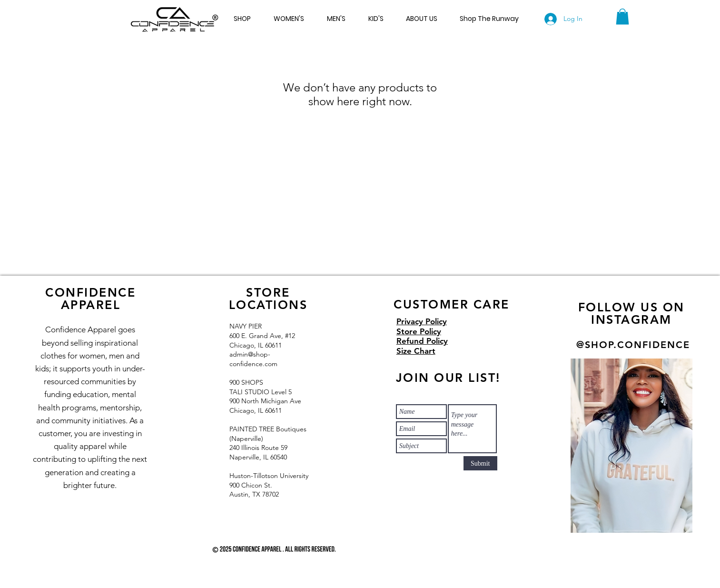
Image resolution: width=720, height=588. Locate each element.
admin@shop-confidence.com (253, 359)
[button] (622, 16)
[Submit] (480, 463)
